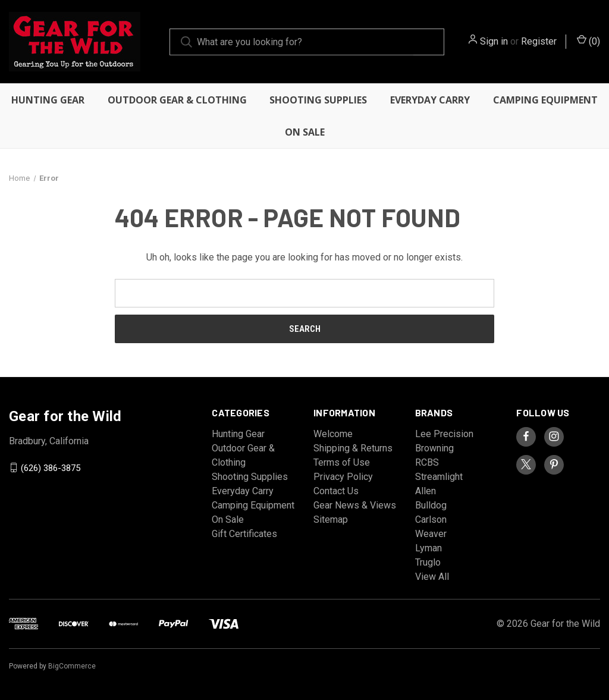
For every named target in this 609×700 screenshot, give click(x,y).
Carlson (431, 519)
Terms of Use (342, 462)
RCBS (427, 462)
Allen (426, 491)
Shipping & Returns (353, 448)
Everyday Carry (430, 100)
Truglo (428, 562)
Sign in (494, 41)
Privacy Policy (343, 477)
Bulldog (431, 505)
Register (539, 41)
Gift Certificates (244, 534)
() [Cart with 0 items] (588, 41)
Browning (434, 448)
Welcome (333, 434)
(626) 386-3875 (51, 467)
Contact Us (336, 491)
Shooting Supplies (318, 100)
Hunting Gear (48, 100)
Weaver (431, 534)
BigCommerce (72, 666)
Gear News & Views (355, 505)
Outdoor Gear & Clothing (177, 100)
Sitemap (331, 519)
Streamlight (439, 477)
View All (432, 577)
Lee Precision (444, 434)
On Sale (305, 132)
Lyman (429, 548)
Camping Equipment (545, 100)
